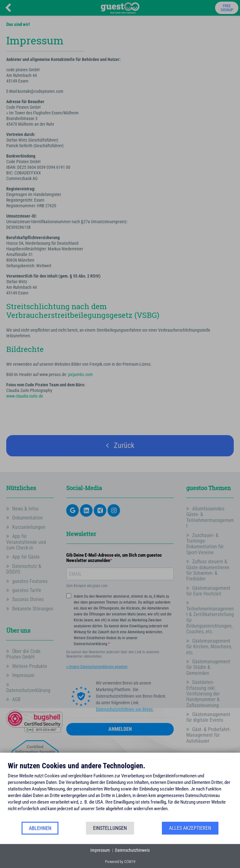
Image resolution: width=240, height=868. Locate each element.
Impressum (100, 850)
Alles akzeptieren (190, 828)
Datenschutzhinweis (132, 850)
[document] (120, 791)
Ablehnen (40, 828)
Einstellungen (110, 828)
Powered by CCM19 (120, 862)
